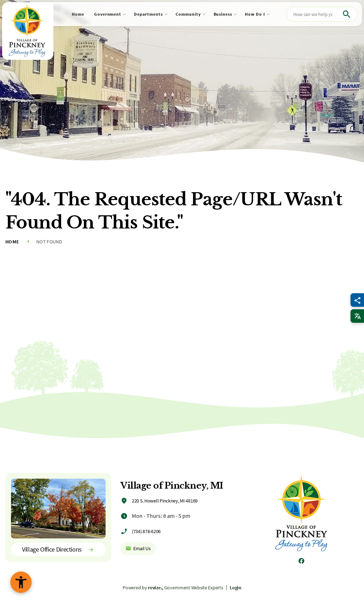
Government (108, 14)
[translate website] (357, 316)
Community (188, 14)
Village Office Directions (58, 549)
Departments (148, 14)
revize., (156, 588)
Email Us (138, 548)
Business (223, 14)
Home (78, 14)
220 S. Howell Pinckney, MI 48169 (165, 501)
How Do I (255, 14)
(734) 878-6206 (146, 531)
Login (235, 588)
